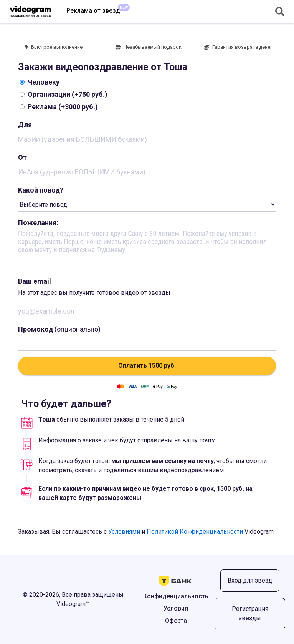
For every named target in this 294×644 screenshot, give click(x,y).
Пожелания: (38, 223)
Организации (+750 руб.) (64, 94)
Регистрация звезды (250, 613)
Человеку (40, 82)
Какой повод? (41, 190)
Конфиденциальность (176, 596)
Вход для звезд (250, 580)
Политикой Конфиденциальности (195, 532)
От (22, 157)
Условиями (124, 532)
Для (25, 125)
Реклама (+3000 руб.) (59, 107)
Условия (176, 608)
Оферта (176, 621)
